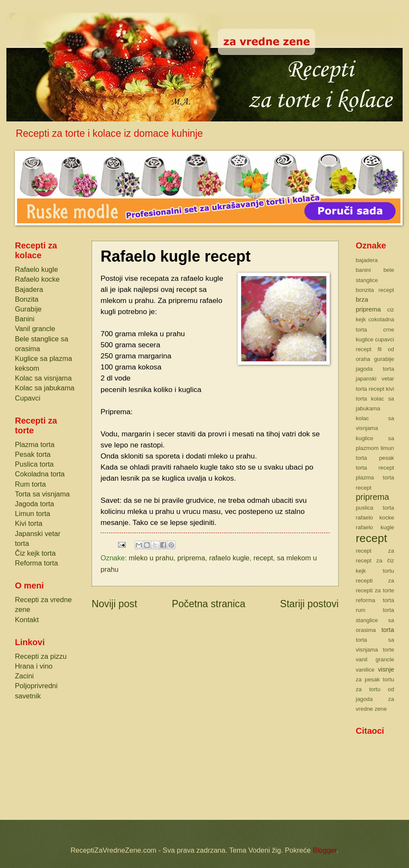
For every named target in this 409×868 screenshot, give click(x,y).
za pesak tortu (375, 679)
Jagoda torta (35, 504)
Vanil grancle (35, 329)
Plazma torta (35, 445)
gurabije (384, 359)
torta (388, 630)
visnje (386, 669)
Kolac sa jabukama (45, 388)
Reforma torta (36, 563)
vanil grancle (375, 659)
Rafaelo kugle (36, 270)
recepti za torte (375, 590)
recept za (375, 551)
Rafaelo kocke (37, 279)
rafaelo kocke (375, 518)
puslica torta (375, 508)
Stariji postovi (309, 604)
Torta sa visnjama (42, 494)
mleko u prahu (151, 558)
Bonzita (27, 299)
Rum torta (30, 484)
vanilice (365, 670)
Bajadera (29, 290)
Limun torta (33, 514)
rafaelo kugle (229, 558)
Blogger (325, 850)
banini (363, 270)
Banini (25, 319)
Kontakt (27, 620)
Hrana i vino (34, 666)
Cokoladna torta (40, 474)
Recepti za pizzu (41, 656)
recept (263, 558)
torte (389, 650)
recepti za (375, 581)
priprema (191, 558)
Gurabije (28, 309)
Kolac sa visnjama (43, 378)
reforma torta (375, 600)
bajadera (367, 260)
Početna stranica (209, 604)
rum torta (375, 610)
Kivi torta (29, 523)
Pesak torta (33, 454)
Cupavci (28, 398)
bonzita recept (375, 290)
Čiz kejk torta (35, 553)
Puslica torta (34, 464)
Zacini (24, 676)
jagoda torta (375, 369)
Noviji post (114, 604)
